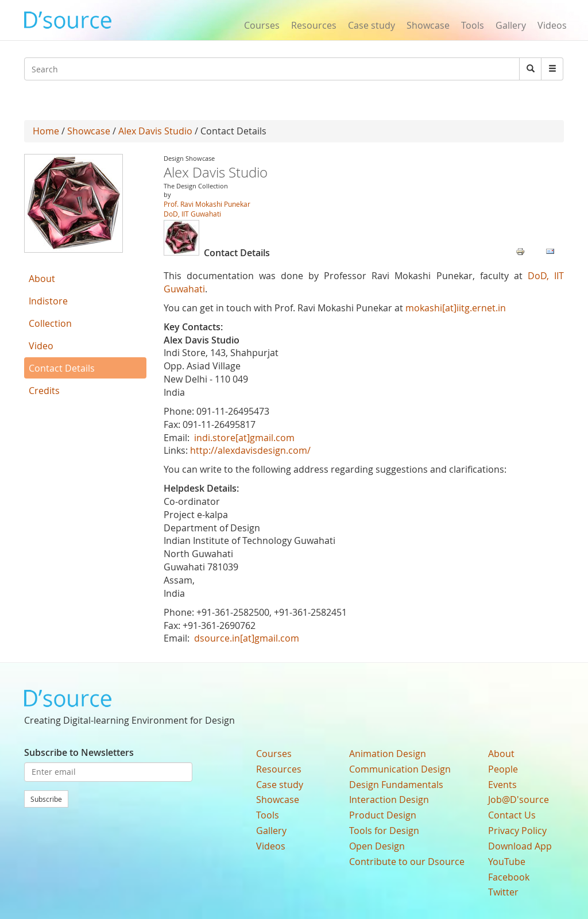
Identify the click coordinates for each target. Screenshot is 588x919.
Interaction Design (389, 800)
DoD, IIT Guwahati (192, 214)
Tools (473, 25)
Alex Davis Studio (155, 131)
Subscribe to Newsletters (79, 752)
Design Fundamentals (396, 785)
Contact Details (62, 368)
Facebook (509, 877)
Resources (314, 25)
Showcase (428, 25)
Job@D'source (519, 800)
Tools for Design (384, 831)
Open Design (377, 846)
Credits (44, 391)
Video (41, 346)
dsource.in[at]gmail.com (247, 638)
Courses (262, 25)
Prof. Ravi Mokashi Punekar (207, 204)
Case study (372, 25)
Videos (552, 25)
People (503, 769)
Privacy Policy (517, 831)
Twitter (503, 892)
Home (46, 131)
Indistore (48, 301)
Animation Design (388, 754)
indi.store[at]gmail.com (244, 438)
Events (502, 785)
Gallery (511, 25)
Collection (50, 323)
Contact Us (512, 815)
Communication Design (400, 769)
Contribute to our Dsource (407, 862)
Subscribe (46, 799)
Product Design (383, 815)
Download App (520, 846)
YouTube (507, 862)
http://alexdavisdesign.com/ (250, 450)
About (42, 279)
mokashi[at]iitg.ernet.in (456, 308)
